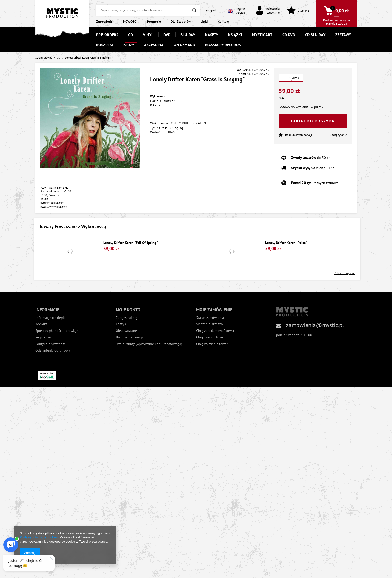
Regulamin (43, 337)
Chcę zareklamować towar (215, 331)
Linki (204, 22)
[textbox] (148, 10)
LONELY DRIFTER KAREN (163, 103)
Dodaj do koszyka (313, 121)
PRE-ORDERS (107, 35)
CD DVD (289, 35)
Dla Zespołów (181, 22)
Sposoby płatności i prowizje (57, 331)
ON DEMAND (184, 45)
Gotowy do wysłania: (294, 107)
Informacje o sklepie (50, 318)
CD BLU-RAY (315, 35)
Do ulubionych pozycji (295, 135)
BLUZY (129, 45)
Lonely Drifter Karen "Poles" (286, 243)
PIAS (171, 132)
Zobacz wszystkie (345, 273)
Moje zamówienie (214, 310)
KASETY (212, 35)
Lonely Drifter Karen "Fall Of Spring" (131, 243)
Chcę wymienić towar (212, 344)
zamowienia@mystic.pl (315, 325)
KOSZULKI (105, 45)
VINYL (148, 35)
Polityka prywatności (51, 344)
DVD (167, 35)
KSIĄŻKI (235, 35)
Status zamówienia (210, 318)
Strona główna (44, 58)
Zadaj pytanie (338, 135)
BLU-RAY (188, 35)
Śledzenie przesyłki (210, 324)
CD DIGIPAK (291, 78)
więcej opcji (211, 10)
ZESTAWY (343, 35)
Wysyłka (42, 324)
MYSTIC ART (262, 35)
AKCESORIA (154, 45)
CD (131, 35)
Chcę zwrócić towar (210, 337)
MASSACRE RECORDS (223, 45)
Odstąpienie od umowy (53, 350)
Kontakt (223, 22)
